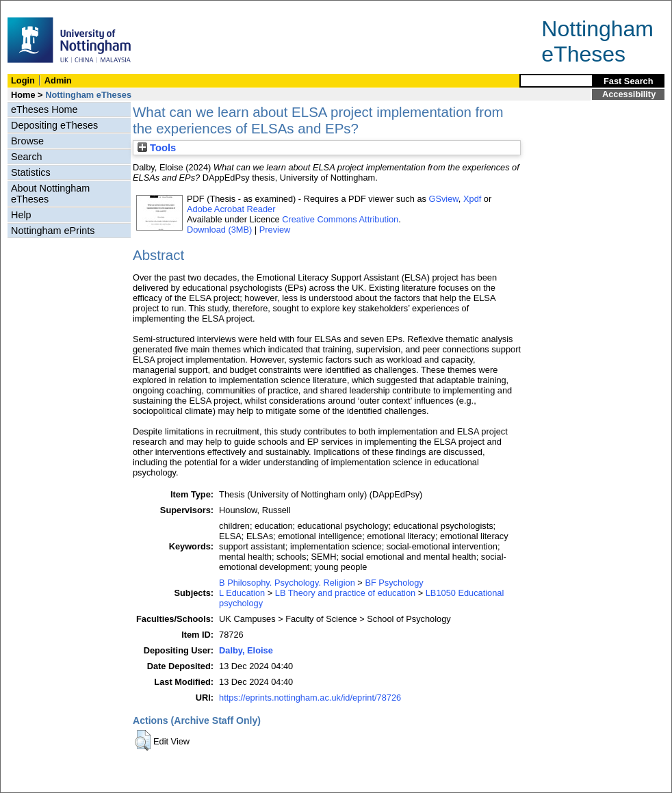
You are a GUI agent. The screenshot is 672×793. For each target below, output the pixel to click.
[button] (143, 740)
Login (23, 80)
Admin (58, 80)
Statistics (31, 172)
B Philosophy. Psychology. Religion (287, 583)
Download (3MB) (219, 230)
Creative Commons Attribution (340, 219)
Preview (275, 230)
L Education (242, 593)
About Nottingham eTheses (50, 194)
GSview (443, 199)
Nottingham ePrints (53, 231)
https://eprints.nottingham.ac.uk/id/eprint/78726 (310, 698)
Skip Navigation (30, 8)
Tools (157, 148)
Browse (27, 141)
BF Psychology (394, 583)
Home (23, 95)
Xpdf (472, 199)
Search (27, 157)
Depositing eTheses (54, 125)
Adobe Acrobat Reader (231, 209)
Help (21, 215)
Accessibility (629, 94)
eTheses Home (44, 109)
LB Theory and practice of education (345, 593)
